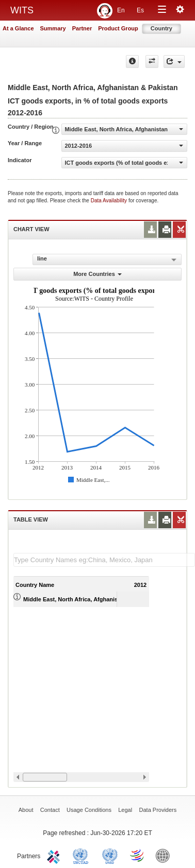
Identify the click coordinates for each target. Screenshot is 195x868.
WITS (22, 10)
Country (161, 28)
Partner (82, 28)
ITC (55, 855)
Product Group (118, 28)
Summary (53, 28)
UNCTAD (83, 855)
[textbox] (104, 560)
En (121, 10)
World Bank (165, 855)
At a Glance (18, 28)
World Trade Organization (138, 855)
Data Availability (110, 201)
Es (140, 10)
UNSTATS (110, 855)
